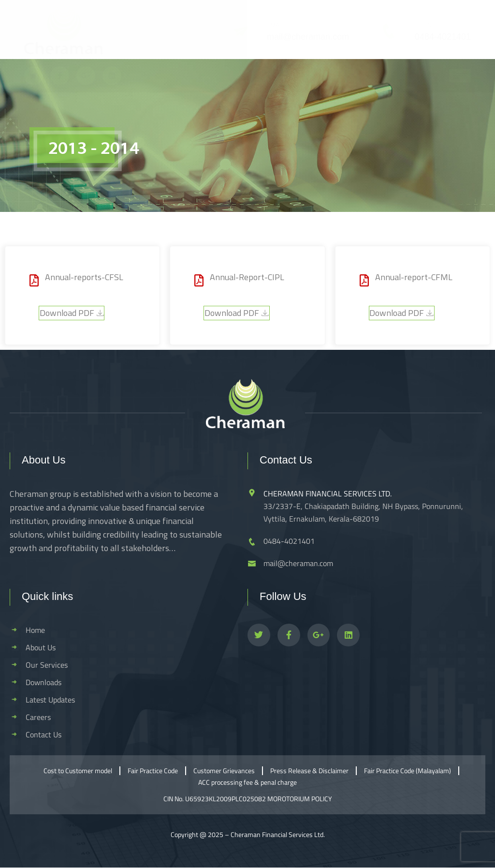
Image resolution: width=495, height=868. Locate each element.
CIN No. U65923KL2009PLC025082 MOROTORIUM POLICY (248, 799)
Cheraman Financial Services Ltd (277, 834)
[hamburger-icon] (460, 76)
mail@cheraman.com (308, 37)
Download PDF (72, 313)
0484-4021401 (443, 37)
